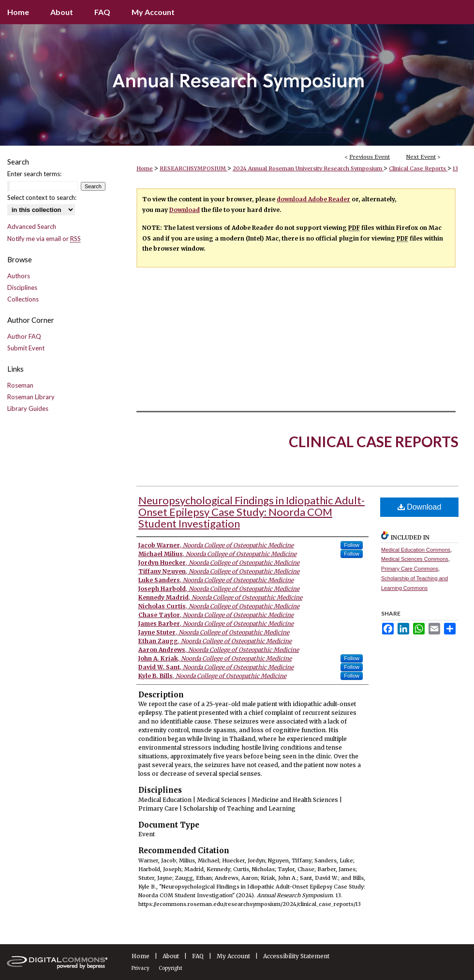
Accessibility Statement (296, 956)
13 (455, 168)
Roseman (20, 385)
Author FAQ (24, 336)
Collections (23, 299)
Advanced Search (32, 226)
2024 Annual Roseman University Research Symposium (308, 168)
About (171, 956)
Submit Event (26, 348)
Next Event (421, 157)
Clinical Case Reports (418, 168)
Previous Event (370, 157)
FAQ (198, 956)
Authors (19, 276)
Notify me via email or (44, 239)
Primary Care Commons (410, 569)
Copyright (170, 968)
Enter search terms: (34, 174)
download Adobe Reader (313, 199)
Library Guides (28, 408)
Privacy (141, 968)
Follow (352, 545)
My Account (233, 956)
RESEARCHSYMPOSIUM (193, 168)
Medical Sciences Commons (415, 559)
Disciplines (22, 287)
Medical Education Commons (416, 550)
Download (185, 210)
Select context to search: (42, 197)
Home (145, 168)
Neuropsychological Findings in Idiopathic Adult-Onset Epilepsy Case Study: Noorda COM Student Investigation (252, 512)
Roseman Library (31, 397)
